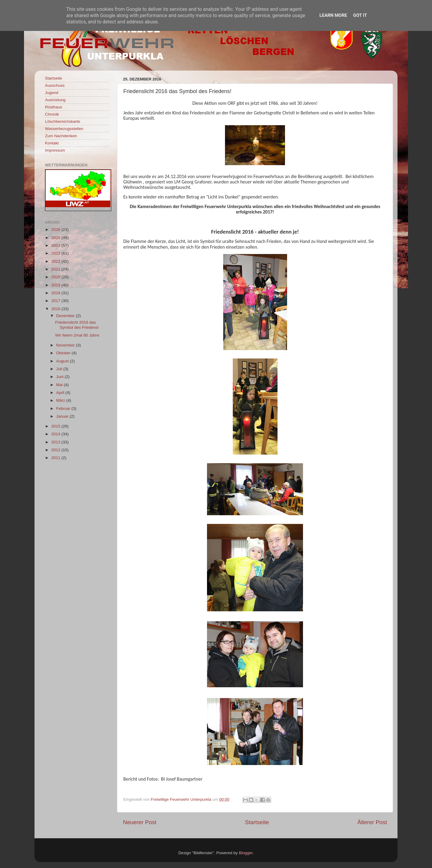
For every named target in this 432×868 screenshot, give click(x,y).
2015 (56, 426)
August (63, 361)
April (61, 393)
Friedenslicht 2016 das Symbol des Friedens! (77, 325)
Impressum (55, 150)
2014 (56, 434)
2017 (56, 301)
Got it (360, 15)
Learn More (333, 15)
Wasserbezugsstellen (64, 129)
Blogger (246, 853)
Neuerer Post (140, 822)
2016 (56, 309)
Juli (60, 369)
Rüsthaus (54, 107)
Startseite (257, 822)
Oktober (64, 353)
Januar (63, 416)
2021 (56, 269)
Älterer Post (372, 822)
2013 (56, 442)
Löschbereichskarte (63, 121)
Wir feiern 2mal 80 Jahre (77, 335)
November (66, 345)
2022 (56, 261)
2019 (56, 285)
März (61, 400)
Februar (64, 408)
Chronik (52, 114)
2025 (56, 238)
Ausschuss (55, 85)
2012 (56, 450)
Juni (60, 377)
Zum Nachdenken (61, 136)
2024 (56, 245)
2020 (56, 277)
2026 (56, 230)
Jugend (52, 93)
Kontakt (52, 143)
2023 (56, 253)
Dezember (66, 316)
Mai (60, 385)
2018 (56, 293)
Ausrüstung (55, 100)
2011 (56, 458)
